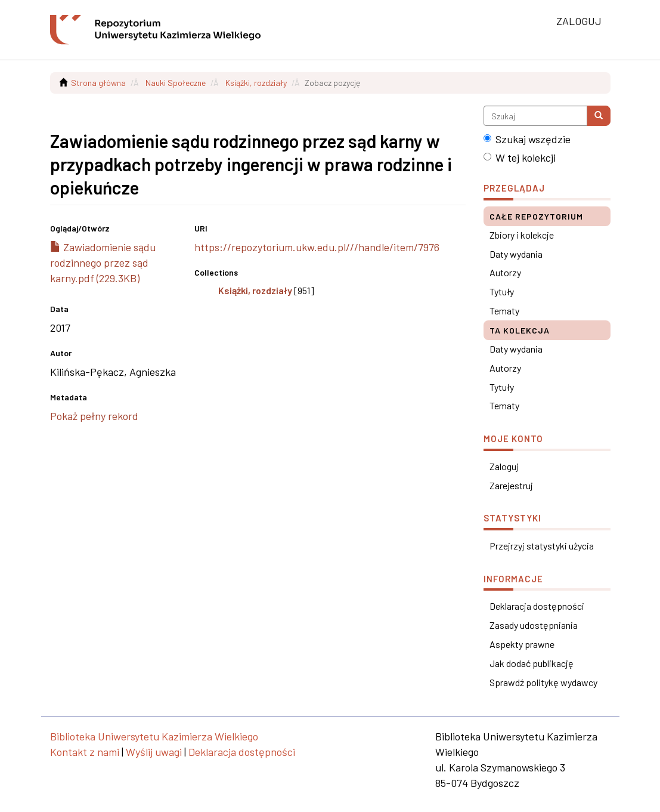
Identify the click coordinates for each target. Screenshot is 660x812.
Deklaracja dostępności (537, 606)
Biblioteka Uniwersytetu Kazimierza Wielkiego (154, 736)
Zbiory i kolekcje (522, 235)
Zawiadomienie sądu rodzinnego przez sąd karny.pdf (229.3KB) (103, 262)
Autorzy (505, 272)
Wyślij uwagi (154, 752)
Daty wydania (516, 254)
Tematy (504, 311)
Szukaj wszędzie (527, 139)
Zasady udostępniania (534, 625)
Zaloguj (504, 466)
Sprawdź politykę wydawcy (543, 682)
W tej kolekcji (520, 158)
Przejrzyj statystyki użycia (542, 546)
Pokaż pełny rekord (94, 416)
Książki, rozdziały (256, 83)
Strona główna (98, 83)
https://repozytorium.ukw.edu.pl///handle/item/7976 (317, 247)
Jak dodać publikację (532, 663)
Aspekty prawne (522, 644)
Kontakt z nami (85, 752)
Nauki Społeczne (176, 83)
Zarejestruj (511, 485)
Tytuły (502, 291)
